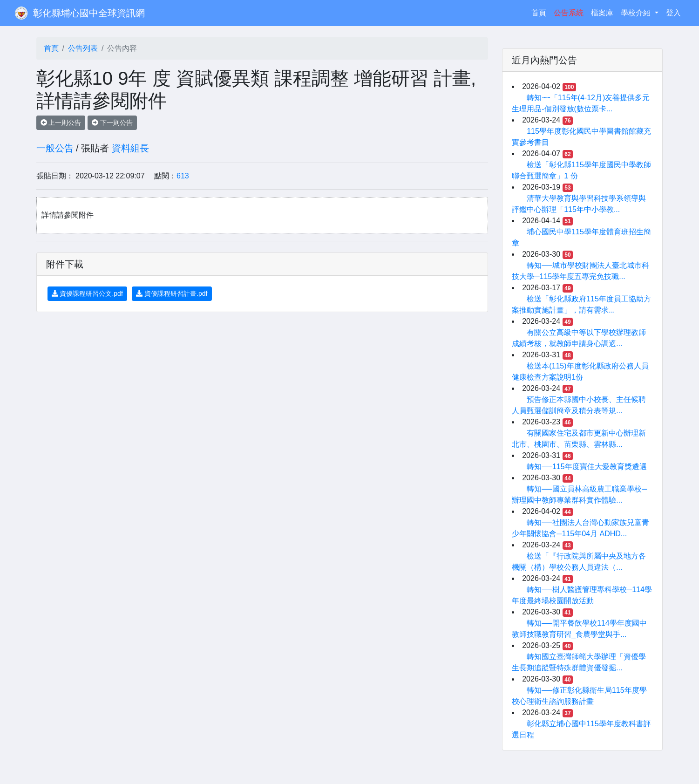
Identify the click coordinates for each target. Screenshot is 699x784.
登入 (673, 13)
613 (183, 176)
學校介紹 (637, 13)
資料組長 (130, 148)
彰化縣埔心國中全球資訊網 (89, 13)
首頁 (541, 12)
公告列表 (83, 48)
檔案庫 (602, 13)
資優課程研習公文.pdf (87, 293)
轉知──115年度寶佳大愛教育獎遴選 (587, 467)
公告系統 (569, 13)
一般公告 (55, 148)
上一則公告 (61, 123)
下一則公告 (112, 123)
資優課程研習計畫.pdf (172, 293)
